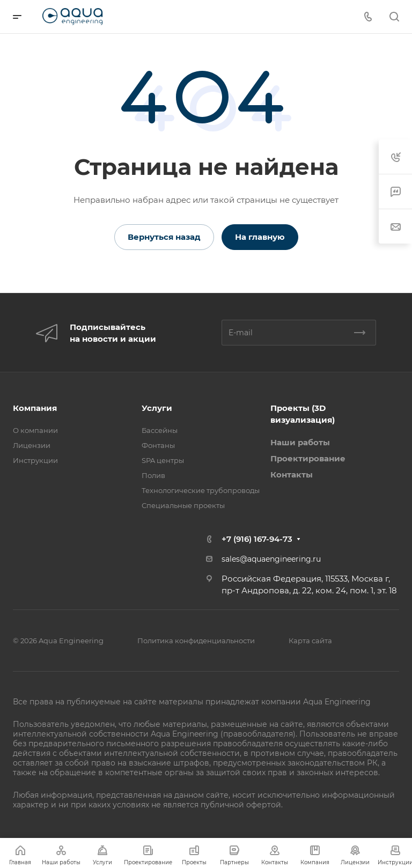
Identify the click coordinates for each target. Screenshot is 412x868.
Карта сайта (310, 641)
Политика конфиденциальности (196, 641)
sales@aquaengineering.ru (271, 559)
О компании (35, 430)
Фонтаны (158, 445)
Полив (153, 475)
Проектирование (308, 458)
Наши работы (300, 442)
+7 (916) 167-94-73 (257, 539)
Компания (35, 408)
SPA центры (163, 460)
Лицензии (32, 445)
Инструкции (35, 460)
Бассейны (160, 430)
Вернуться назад (164, 237)
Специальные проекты (183, 505)
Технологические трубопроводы (201, 490)
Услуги (157, 408)
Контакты (292, 475)
